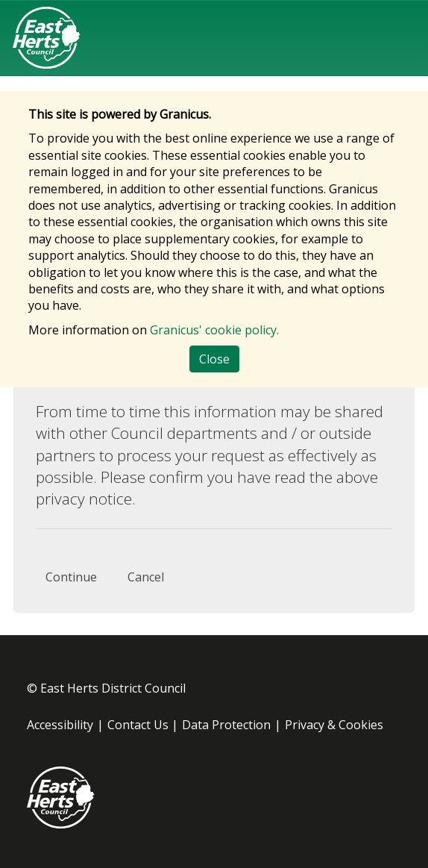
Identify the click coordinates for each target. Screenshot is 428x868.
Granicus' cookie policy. (214, 330)
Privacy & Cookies (334, 725)
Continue (71, 577)
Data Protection (226, 725)
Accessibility (60, 725)
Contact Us (138, 725)
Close (214, 359)
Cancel (146, 577)
